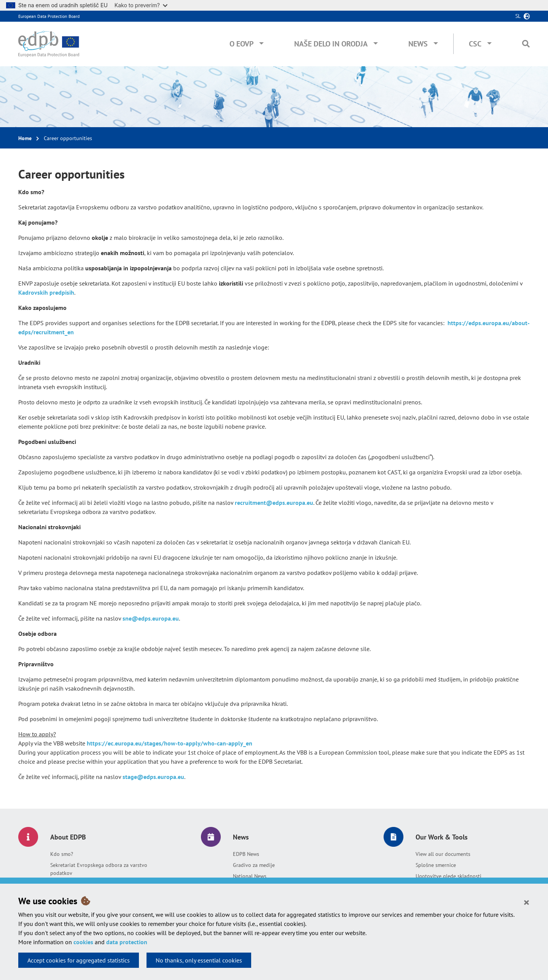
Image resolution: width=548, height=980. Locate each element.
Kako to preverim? (141, 5)
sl (518, 16)
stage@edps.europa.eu (153, 777)
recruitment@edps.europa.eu (274, 503)
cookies (83, 942)
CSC (475, 44)
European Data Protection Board (49, 16)
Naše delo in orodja (331, 44)
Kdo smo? (62, 854)
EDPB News (246, 854)
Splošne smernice (436, 865)
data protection (127, 942)
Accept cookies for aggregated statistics (79, 960)
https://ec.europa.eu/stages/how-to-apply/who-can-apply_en (170, 743)
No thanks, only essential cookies (199, 960)
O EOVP (241, 44)
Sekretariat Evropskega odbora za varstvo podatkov (99, 869)
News (418, 44)
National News (250, 876)
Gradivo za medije (254, 865)
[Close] (526, 902)
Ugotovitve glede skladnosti (448, 876)
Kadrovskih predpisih (46, 292)
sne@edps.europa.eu (151, 618)
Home (25, 138)
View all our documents (443, 854)
